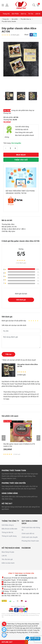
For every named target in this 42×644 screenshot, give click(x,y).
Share (26, 35)
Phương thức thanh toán (30, 541)
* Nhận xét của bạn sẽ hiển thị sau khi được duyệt (19, 360)
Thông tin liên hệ (7, 532)
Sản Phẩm (15, 14)
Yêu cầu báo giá (7, 559)
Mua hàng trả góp (8, 552)
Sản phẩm (15, 19)
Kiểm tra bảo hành (8, 563)
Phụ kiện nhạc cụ (26, 19)
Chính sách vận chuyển (30, 537)
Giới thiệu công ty (8, 525)
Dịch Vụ (23, 14)
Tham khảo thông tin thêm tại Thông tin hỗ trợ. (20, 392)
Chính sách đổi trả (28, 534)
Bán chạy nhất (8, 421)
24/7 (11, 642)
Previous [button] (4, 96)
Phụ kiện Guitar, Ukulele (9, 21)
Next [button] (38, 96)
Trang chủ (6, 14)
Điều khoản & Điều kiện (9, 529)
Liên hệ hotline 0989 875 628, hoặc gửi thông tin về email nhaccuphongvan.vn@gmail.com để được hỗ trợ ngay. (21, 397)
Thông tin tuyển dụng (9, 536)
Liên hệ (38, 14)
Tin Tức (31, 14)
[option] (21, 59)
